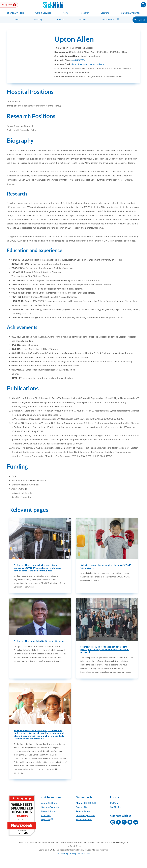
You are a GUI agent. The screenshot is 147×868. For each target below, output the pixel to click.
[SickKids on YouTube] (130, 822)
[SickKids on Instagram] (113, 822)
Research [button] (84, 13)
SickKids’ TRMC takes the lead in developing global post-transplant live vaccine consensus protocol (105, 649)
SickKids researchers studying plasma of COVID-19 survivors (106, 566)
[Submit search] (143, 5)
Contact (61, 20)
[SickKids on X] (124, 822)
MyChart (46, 820)
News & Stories (49, 811)
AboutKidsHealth (109, 20)
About (16, 20)
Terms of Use (84, 853)
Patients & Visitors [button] (15, 13)
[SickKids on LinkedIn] (136, 822)
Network (83, 20)
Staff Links (115, 807)
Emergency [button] (9, 5)
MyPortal (115, 803)
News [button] (66, 13)
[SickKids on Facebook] (118, 822)
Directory (38, 20)
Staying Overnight (50, 807)
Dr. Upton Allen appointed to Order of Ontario (39, 641)
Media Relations (84, 820)
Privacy (73, 853)
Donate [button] (140, 20)
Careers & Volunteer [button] (131, 13)
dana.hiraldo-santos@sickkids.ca (88, 64)
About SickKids (49, 803)
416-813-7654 (79, 60)
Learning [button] (105, 13)
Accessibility (63, 853)
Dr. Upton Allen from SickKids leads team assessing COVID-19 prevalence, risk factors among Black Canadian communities (38, 568)
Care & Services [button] (43, 13)
